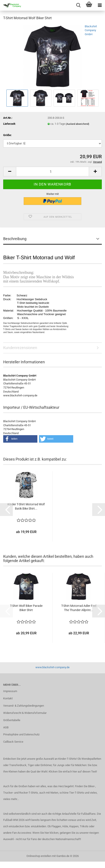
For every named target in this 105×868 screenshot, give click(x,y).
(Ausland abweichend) (77, 124)
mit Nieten (52, 793)
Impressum (10, 691)
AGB (6, 727)
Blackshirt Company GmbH (91, 30)
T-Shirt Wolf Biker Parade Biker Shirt (26, 608)
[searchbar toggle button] (78, 5)
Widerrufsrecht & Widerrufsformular (25, 713)
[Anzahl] (52, 172)
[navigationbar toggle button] (100, 5)
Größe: (7, 135)
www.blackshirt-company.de (52, 667)
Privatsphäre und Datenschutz (21, 734)
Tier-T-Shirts (77, 793)
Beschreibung (15, 239)
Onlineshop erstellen (39, 856)
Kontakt (8, 698)
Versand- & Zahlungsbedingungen (24, 706)
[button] (10, 172)
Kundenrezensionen (20, 348)
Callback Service (13, 742)
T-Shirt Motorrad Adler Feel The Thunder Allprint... (79, 608)
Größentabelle (12, 720)
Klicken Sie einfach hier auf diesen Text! (73, 772)
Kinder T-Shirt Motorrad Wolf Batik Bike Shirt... (26, 506)
